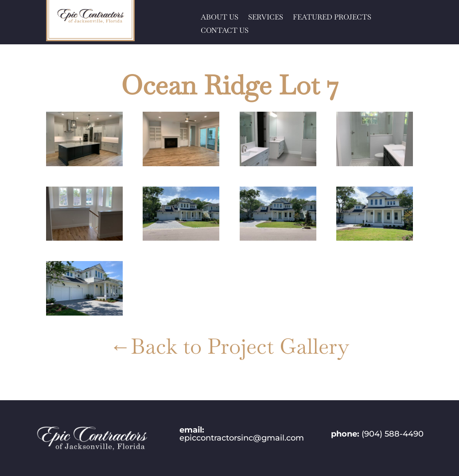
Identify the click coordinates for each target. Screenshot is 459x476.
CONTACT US (225, 31)
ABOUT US (220, 18)
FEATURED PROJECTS (332, 18)
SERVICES (266, 18)
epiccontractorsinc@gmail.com (242, 438)
